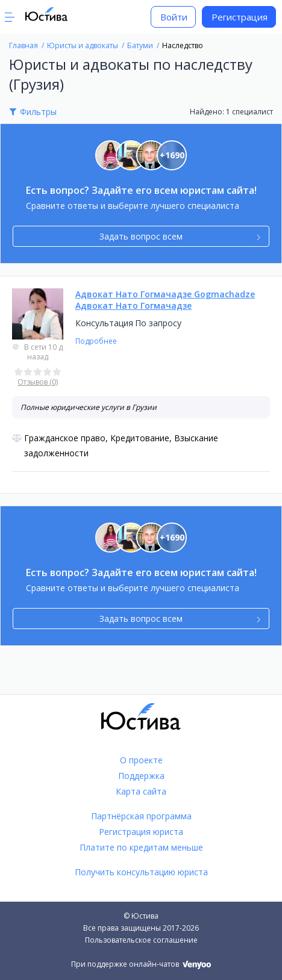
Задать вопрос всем (180, 236)
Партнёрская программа (141, 816)
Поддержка (141, 776)
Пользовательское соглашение (141, 940)
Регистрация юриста (141, 832)
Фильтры (38, 112)
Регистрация (240, 17)
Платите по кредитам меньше (141, 847)
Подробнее (96, 341)
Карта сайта (141, 791)
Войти (174, 17)
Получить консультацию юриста (141, 872)
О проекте (141, 760)
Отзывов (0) (38, 382)
